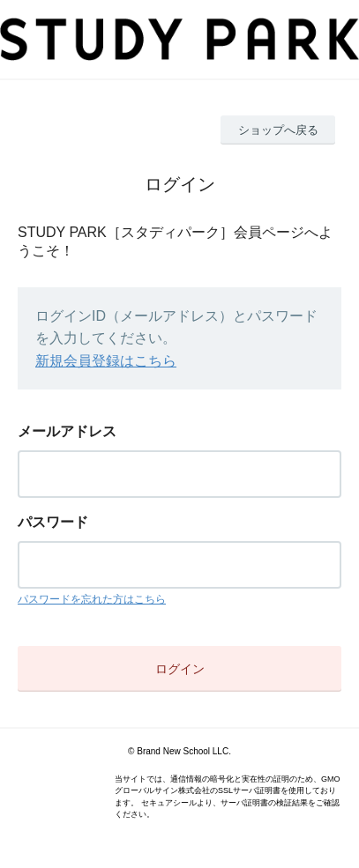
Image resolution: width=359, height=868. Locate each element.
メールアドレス (67, 431)
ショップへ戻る (278, 130)
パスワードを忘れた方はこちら (92, 599)
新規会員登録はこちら (106, 361)
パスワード (53, 522)
